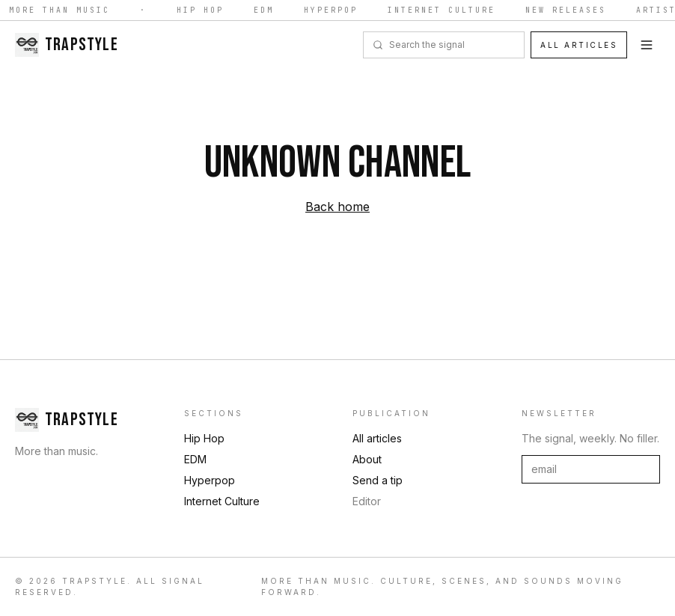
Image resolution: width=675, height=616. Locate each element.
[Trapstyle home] (67, 45)
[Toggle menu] (647, 45)
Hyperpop (332, 10)
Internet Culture (443, 10)
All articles (579, 45)
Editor (367, 501)
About (367, 459)
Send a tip (378, 480)
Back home (337, 207)
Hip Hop (202, 10)
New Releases (567, 10)
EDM (265, 10)
